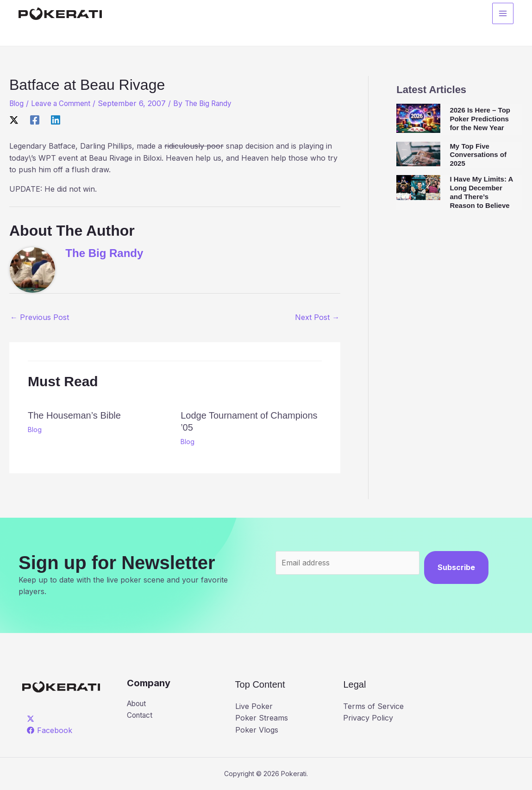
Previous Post (40, 317)
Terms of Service (373, 706)
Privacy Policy (368, 718)
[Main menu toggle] (503, 14)
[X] (14, 120)
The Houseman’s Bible (74, 415)
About (138, 704)
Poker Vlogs (257, 730)
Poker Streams (262, 718)
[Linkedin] (56, 120)
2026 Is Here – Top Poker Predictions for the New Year (480, 119)
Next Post (317, 317)
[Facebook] (35, 120)
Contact (141, 716)
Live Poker (254, 706)
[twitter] (32, 718)
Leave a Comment (64, 103)
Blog (17, 103)
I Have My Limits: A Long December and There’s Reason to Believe (481, 192)
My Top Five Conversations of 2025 (478, 155)
